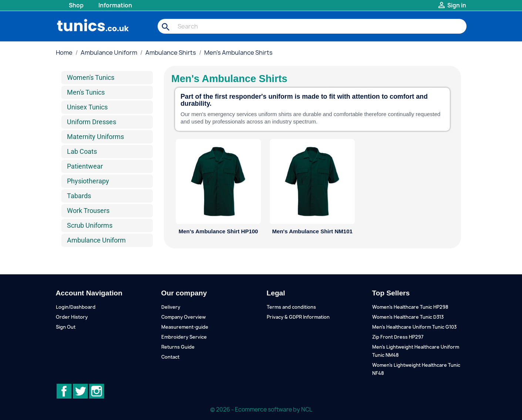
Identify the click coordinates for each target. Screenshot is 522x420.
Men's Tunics (86, 92)
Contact (170, 357)
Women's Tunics (91, 77)
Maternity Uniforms (95, 137)
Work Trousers (88, 211)
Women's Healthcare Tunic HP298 (410, 307)
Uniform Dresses (92, 122)
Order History (72, 317)
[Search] (312, 26)
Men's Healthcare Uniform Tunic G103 (414, 327)
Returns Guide (178, 347)
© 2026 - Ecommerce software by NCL (261, 409)
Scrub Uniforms (90, 225)
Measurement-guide (185, 327)
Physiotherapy (88, 181)
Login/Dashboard (76, 307)
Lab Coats (82, 151)
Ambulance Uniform (96, 240)
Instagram (97, 391)
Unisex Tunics (87, 107)
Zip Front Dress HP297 (398, 337)
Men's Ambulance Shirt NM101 (312, 231)
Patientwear (85, 166)
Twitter (80, 391)
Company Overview (183, 317)
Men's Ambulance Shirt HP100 (218, 231)
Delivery (171, 307)
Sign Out (66, 327)
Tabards (79, 196)
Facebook (64, 391)
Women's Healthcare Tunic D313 (408, 317)
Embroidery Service (184, 337)
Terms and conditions (291, 307)
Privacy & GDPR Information (298, 317)
